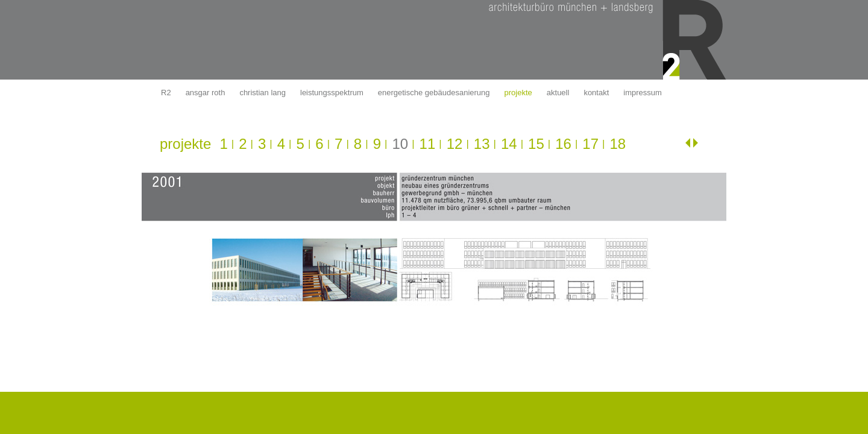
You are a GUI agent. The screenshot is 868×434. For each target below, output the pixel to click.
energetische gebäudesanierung (434, 93)
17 (590, 144)
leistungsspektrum (332, 93)
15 (536, 144)
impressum (643, 93)
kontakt (596, 93)
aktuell (558, 93)
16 (563, 144)
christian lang (263, 93)
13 (482, 144)
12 (455, 144)
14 (509, 144)
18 (618, 144)
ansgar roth (206, 93)
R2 (166, 93)
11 (428, 144)
